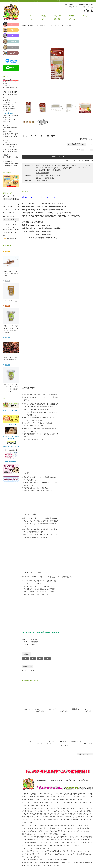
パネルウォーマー (77, 741)
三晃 (33, 671)
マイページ (29, 19)
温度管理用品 (41, 25)
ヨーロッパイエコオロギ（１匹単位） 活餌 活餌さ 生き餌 (11, 274)
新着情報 (72, 16)
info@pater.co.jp (8, 113)
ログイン (43, 19)
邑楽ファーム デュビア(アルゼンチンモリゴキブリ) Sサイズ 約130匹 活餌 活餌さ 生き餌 (11, 329)
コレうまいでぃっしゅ (11, 301)
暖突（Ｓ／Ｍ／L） (29, 741)
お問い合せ (72, 19)
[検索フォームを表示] (84, 11)
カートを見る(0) (80, 160)
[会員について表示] (91, 11)
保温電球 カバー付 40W (79, 709)
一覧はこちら (85, 754)
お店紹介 (43, 16)
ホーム (29, 16)
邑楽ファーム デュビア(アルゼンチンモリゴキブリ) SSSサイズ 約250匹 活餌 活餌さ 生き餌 (11, 388)
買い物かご (86, 16)
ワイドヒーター (27, 671)
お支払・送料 (58, 16)
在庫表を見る (69, 160)
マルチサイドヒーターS (55, 709)
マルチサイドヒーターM (31, 709)
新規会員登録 (58, 19)
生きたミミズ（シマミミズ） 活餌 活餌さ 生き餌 (10, 359)
